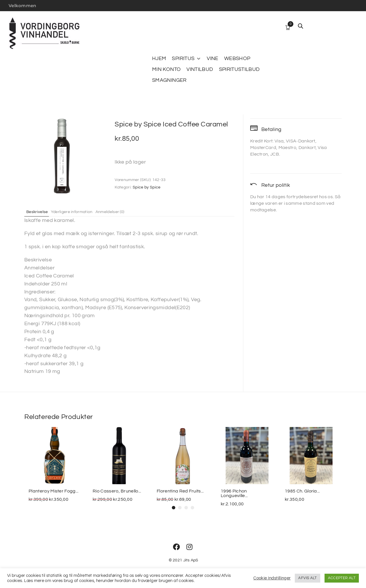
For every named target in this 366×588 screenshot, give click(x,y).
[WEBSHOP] (237, 59)
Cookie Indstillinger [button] (272, 578)
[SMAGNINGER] (169, 80)
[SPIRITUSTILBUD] (239, 69)
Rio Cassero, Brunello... (117, 491)
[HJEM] (159, 59)
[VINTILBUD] (200, 69)
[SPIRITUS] (186, 59)
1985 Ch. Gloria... (302, 491)
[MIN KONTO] (166, 69)
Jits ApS (191, 560)
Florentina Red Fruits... (180, 491)
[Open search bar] (301, 26)
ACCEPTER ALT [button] (342, 578)
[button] (174, 508)
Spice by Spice (147, 187)
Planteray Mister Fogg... (54, 491)
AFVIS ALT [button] (307, 578)
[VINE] (212, 59)
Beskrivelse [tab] (39, 212)
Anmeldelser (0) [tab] (122, 212)
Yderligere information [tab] (78, 212)
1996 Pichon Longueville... (234, 493)
